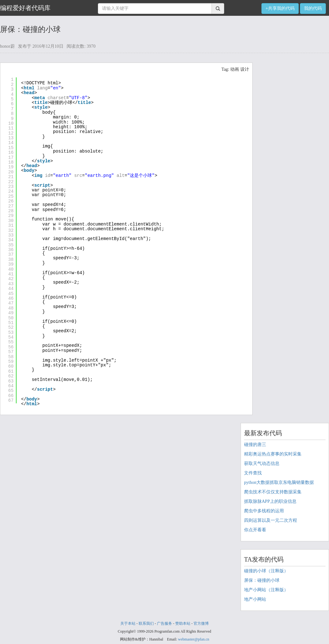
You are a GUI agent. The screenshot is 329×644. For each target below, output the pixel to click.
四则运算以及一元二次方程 (271, 520)
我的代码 (313, 8)
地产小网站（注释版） (266, 590)
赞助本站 (183, 623)
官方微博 (201, 623)
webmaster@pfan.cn (194, 639)
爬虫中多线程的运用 (264, 511)
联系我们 (146, 623)
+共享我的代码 (280, 8)
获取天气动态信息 (262, 463)
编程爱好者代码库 (25, 8)
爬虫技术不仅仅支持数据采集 (273, 492)
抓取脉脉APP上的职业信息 (270, 501)
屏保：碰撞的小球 (262, 580)
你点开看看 (255, 530)
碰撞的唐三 (255, 445)
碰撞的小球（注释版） (266, 571)
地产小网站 (255, 599)
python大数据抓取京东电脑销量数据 (279, 482)
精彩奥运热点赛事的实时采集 (273, 454)
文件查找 (253, 473)
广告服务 (164, 623)
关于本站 (128, 623)
